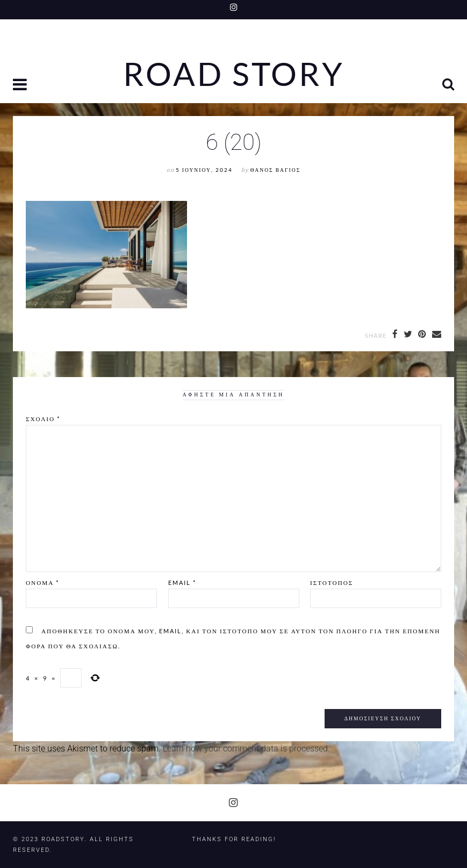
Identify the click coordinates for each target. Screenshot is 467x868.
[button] (21, 86)
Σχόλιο (43, 419)
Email (182, 583)
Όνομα (42, 583)
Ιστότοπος (332, 583)
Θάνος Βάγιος (275, 170)
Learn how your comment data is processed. (246, 748)
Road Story (234, 74)
